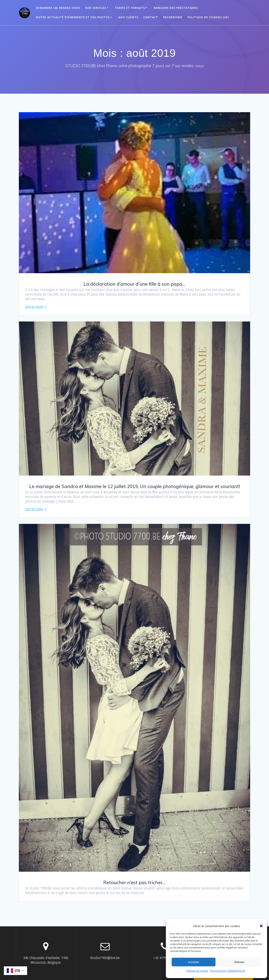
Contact (151, 17)
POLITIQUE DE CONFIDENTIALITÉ (228, 971)
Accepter (193, 962)
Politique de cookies (197, 971)
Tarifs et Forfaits (130, 8)
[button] (261, 926)
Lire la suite (34, 307)
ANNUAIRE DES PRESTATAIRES (176, 8)
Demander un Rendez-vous (58, 8)
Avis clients (128, 17)
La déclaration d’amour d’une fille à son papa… (134, 284)
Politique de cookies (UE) (208, 17)
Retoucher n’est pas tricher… (134, 882)
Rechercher (173, 17)
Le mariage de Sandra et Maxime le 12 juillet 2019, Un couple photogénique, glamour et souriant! (135, 486)
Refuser (239, 962)
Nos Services (96, 8)
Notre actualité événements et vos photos (73, 17)
